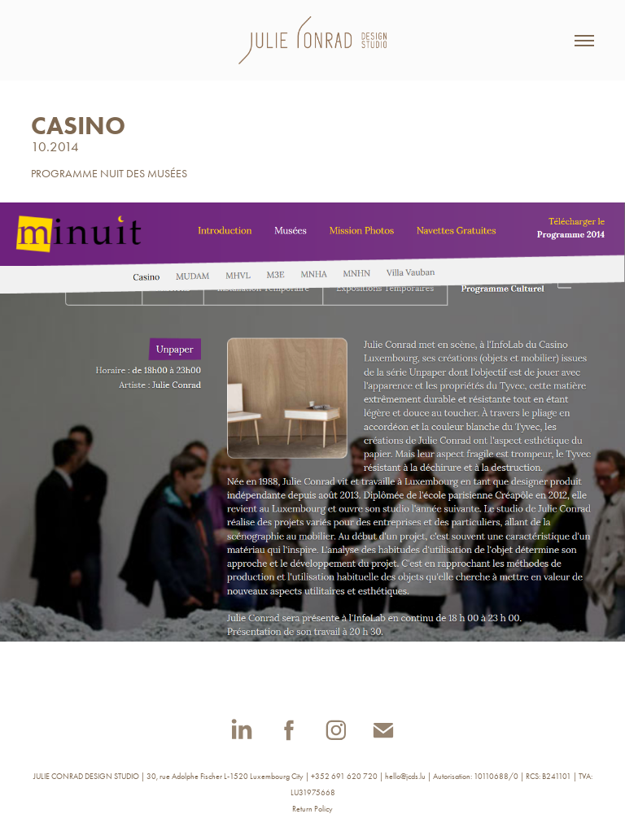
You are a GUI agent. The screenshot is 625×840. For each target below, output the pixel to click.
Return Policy (312, 809)
